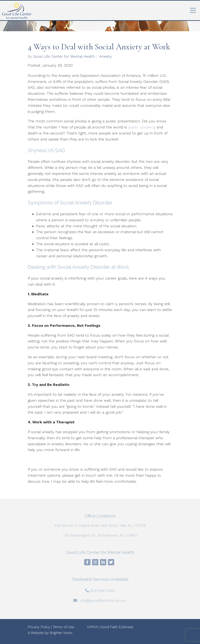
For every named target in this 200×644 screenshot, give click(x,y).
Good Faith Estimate (117, 627)
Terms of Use (64, 627)
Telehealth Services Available (100, 579)
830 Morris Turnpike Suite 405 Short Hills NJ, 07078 (100, 525)
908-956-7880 (102, 591)
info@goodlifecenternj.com (103, 600)
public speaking (142, 127)
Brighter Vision (61, 633)
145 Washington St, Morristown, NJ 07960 (100, 535)
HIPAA (92, 627)
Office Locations (100, 516)
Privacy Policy (39, 627)
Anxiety (105, 56)
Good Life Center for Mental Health (64, 56)
